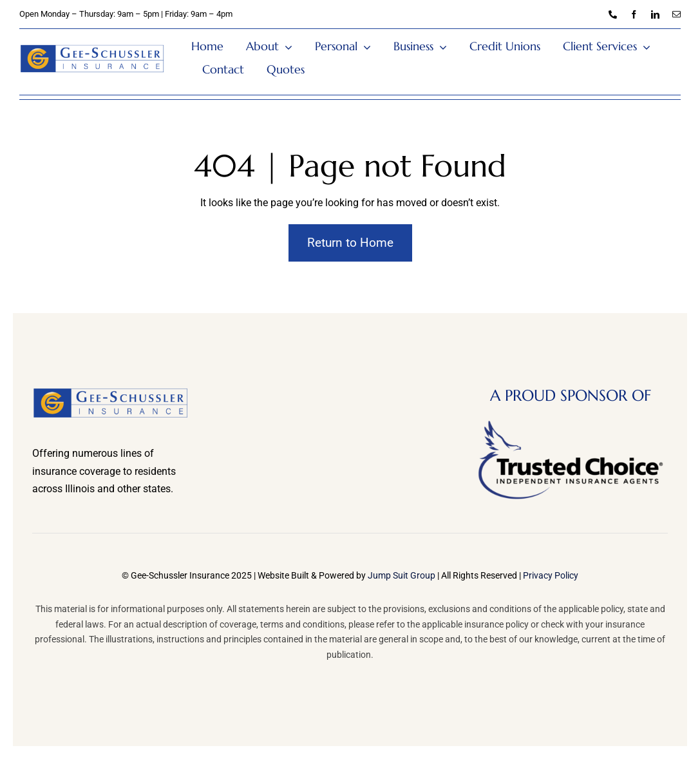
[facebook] (634, 14)
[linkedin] (655, 14)
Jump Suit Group (402, 575)
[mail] (676, 14)
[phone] (613, 14)
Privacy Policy (551, 575)
